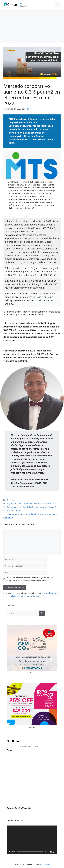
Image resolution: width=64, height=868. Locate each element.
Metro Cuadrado (41, 503)
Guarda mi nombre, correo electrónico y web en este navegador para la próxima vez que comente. (30, 579)
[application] (32, 840)
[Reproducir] (10, 852)
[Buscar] (42, 613)
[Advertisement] (32, 26)
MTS (52, 503)
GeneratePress (46, 864)
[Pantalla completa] (54, 852)
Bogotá (10, 503)
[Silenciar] (51, 852)
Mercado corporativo (23, 503)
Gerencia (10, 500)
